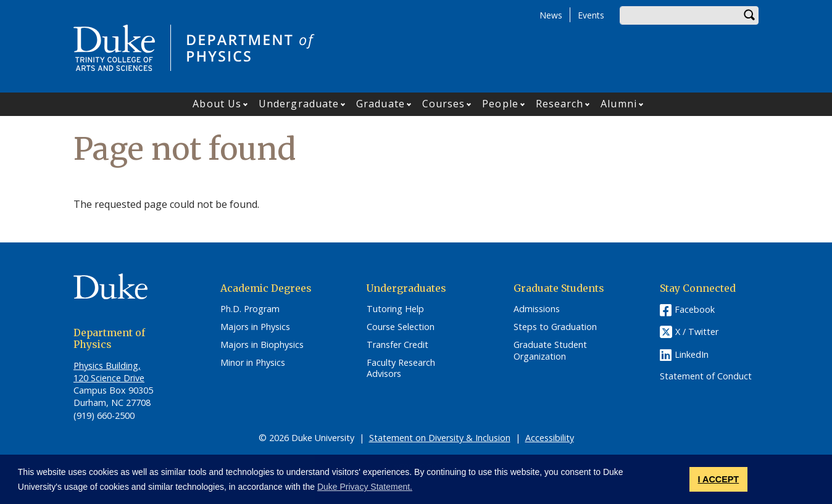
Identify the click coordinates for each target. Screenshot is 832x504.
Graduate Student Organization (550, 351)
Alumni (619, 104)
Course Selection (401, 327)
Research (560, 104)
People (500, 104)
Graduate (381, 104)
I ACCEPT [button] (719, 479)
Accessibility (550, 438)
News (551, 15)
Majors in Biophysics (262, 345)
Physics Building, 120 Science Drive (109, 372)
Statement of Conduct (706, 376)
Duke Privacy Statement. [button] (365, 487)
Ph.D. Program (250, 309)
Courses (444, 104)
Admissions (537, 309)
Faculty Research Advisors (401, 369)
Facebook (695, 309)
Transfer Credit (397, 345)
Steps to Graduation (555, 327)
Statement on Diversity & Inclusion (440, 438)
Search (749, 15)
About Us (217, 104)
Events (591, 15)
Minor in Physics (253, 363)
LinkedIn (692, 354)
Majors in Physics (255, 327)
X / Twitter (697, 332)
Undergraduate (299, 104)
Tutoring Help (395, 309)
